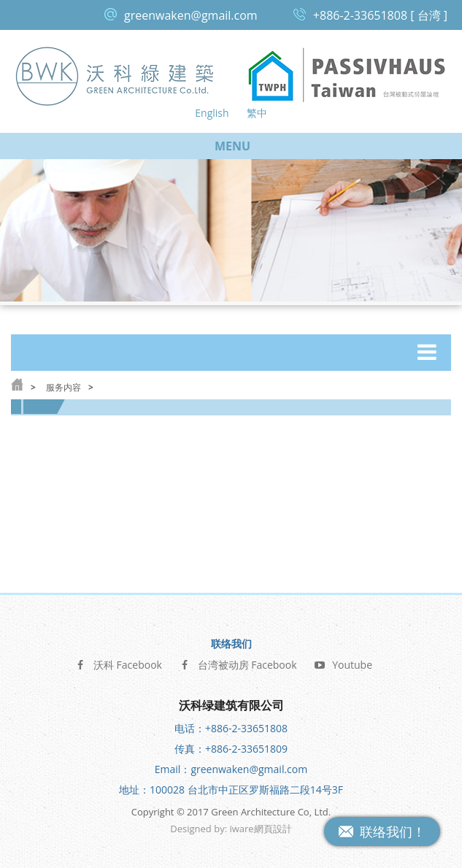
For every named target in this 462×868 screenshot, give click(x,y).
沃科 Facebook (119, 662)
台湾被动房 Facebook (238, 662)
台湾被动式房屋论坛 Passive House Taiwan (347, 76)
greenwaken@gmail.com (191, 15)
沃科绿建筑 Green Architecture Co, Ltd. (116, 76)
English (212, 113)
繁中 (257, 113)
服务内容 (63, 387)
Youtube (343, 662)
